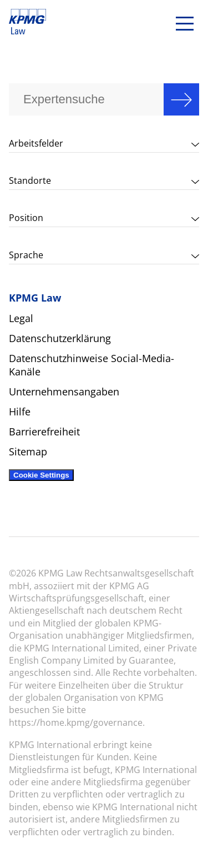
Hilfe (20, 412)
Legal (21, 318)
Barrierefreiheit (44, 432)
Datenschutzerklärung (60, 338)
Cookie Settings (41, 475)
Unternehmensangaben (64, 392)
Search (181, 99)
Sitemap (28, 451)
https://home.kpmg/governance (76, 723)
